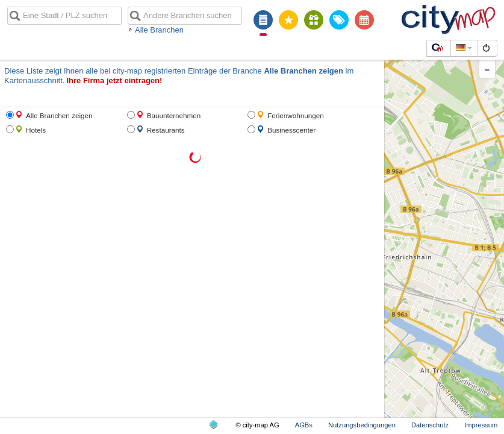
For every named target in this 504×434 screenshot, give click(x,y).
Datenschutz (430, 425)
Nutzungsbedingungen (362, 425)
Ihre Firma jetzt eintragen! (114, 80)
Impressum (481, 425)
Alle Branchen (159, 30)
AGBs (304, 425)
